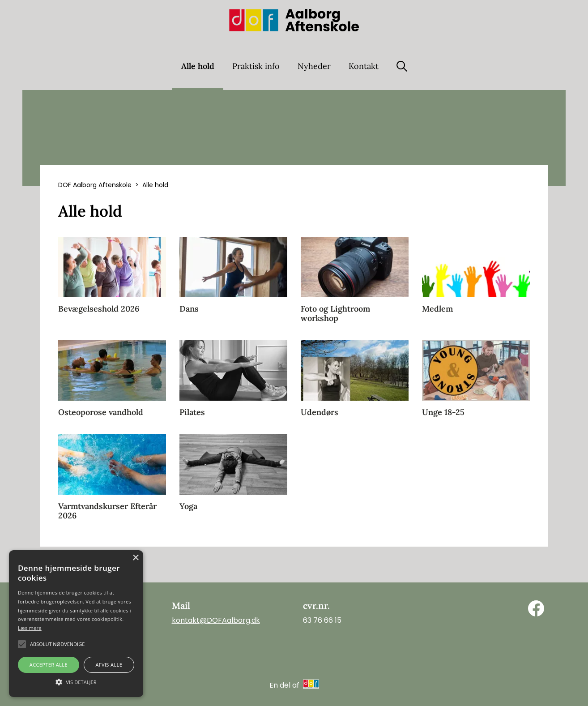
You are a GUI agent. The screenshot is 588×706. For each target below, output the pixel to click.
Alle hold (198, 66)
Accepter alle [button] (49, 665)
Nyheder (314, 66)
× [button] (135, 558)
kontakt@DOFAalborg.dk (216, 620)
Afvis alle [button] (109, 665)
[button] (76, 681)
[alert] (76, 624)
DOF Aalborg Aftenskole (95, 185)
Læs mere (30, 628)
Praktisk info (256, 66)
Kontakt (364, 66)
